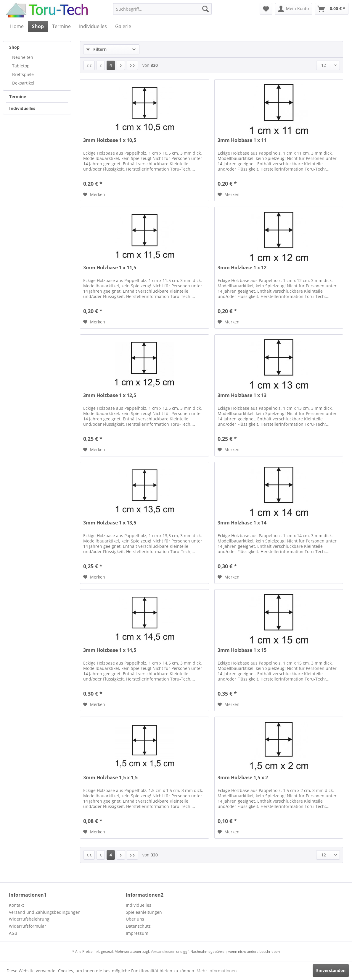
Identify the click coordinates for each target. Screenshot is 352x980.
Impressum (137, 933)
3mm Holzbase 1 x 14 (242, 523)
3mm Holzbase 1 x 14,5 (110, 650)
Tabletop (21, 66)
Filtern (97, 49)
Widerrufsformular (28, 926)
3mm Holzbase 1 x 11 (242, 140)
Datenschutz (138, 926)
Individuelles (22, 108)
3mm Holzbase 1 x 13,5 (110, 523)
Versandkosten (163, 951)
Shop (14, 47)
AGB (13, 933)
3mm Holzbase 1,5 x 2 (243, 778)
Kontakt (16, 905)
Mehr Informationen (217, 971)
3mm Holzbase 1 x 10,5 (110, 140)
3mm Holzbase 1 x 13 (242, 395)
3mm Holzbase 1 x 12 (242, 268)
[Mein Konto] (294, 9)
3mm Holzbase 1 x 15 (242, 650)
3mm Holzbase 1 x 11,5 (110, 268)
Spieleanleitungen (144, 912)
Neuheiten (23, 57)
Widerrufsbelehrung (29, 919)
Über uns (135, 919)
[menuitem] (162, 9)
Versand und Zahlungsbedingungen (45, 912)
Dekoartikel (23, 83)
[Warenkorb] (332, 9)
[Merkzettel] (266, 9)
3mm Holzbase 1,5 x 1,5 (110, 778)
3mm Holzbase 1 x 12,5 (110, 395)
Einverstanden (331, 970)
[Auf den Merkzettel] (94, 195)
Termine (18, 97)
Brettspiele (23, 74)
